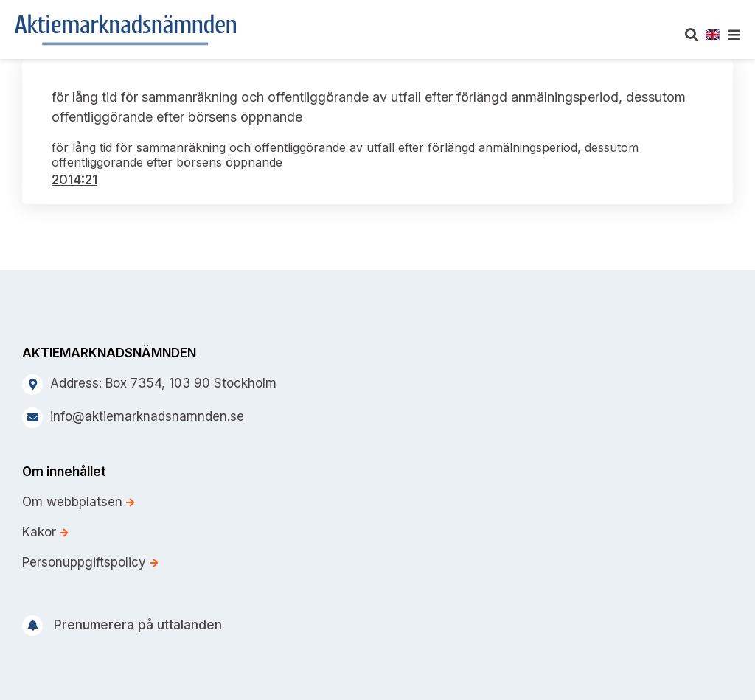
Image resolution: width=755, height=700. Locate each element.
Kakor (45, 532)
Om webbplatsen (78, 502)
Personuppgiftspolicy (90, 562)
